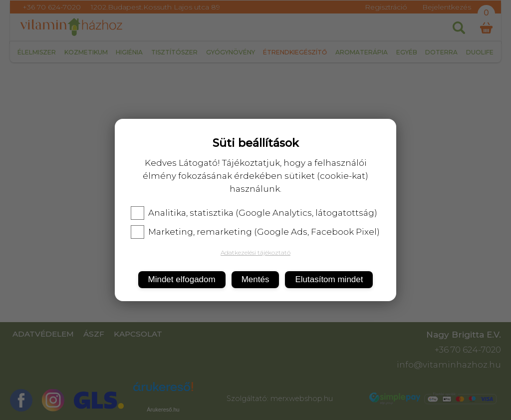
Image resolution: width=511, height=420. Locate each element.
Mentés (255, 279)
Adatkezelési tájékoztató (255, 252)
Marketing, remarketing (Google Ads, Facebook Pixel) (255, 232)
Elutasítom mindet (329, 279)
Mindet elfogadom (182, 279)
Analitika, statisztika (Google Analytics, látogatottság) (254, 213)
